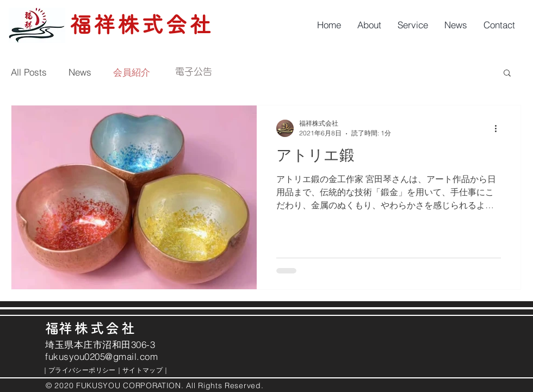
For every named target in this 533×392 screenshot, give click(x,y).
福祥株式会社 (141, 24)
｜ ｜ (102, 370)
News (80, 72)
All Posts (29, 72)
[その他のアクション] (499, 128)
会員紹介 (132, 72)
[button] (507, 74)
